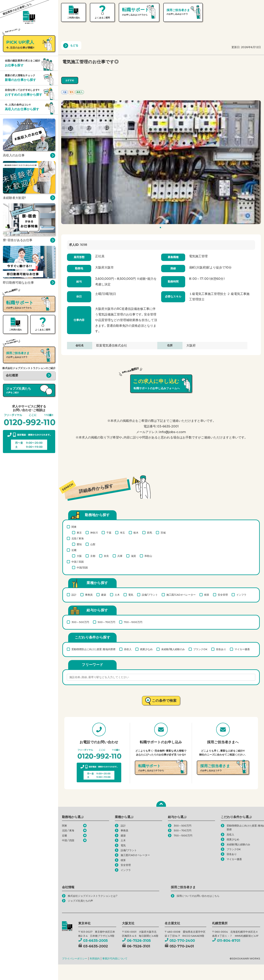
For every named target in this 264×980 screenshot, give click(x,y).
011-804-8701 (226, 941)
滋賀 (133, 556)
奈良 (106, 556)
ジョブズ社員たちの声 (80, 901)
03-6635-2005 (93, 941)
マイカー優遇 (242, 649)
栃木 (136, 533)
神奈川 (94, 533)
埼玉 (122, 533)
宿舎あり (221, 649)
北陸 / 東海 (78, 538)
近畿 (74, 550)
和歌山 (148, 556)
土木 (117, 595)
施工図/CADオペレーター (181, 595)
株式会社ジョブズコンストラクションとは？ (93, 896)
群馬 (150, 533)
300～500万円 (80, 622)
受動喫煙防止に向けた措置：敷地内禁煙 (93, 649)
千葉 (109, 533)
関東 (74, 527)
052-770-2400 (180, 941)
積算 (207, 595)
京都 (93, 556)
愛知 (79, 544)
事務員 (89, 595)
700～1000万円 (133, 622)
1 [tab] (162, 228)
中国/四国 (82, 568)
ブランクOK (200, 649)
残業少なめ (146, 649)
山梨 (93, 544)
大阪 (79, 556)
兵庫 (120, 556)
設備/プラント (150, 595)
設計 (74, 595)
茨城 (163, 533)
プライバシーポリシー (75, 959)
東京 (79, 533)
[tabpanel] (161, 162)
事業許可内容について (115, 959)
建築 (104, 595)
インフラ (241, 595)
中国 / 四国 (78, 562)
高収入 (128, 649)
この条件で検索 (164, 701)
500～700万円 (106, 622)
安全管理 (223, 595)
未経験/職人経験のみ (173, 649)
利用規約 (95, 959)
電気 (131, 595)
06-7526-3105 (136, 941)
